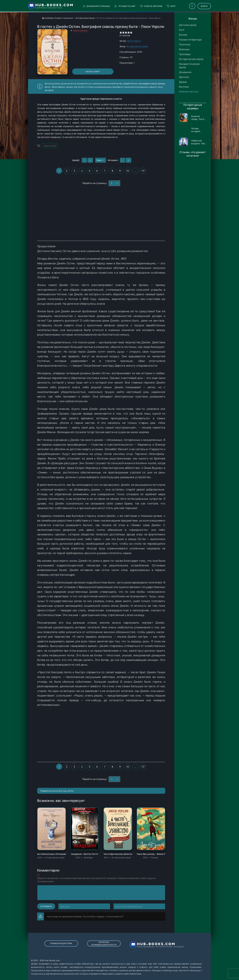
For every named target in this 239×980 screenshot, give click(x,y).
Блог (171, 6)
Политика (185, 44)
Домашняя (185, 72)
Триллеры (185, 54)
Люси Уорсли (134, 41)
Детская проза (188, 25)
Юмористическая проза (189, 66)
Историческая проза (191, 59)
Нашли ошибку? (81, 30)
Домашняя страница (96, 6)
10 (128, 171)
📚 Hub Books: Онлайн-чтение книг (58, 18)
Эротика (184, 77)
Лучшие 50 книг (125, 6)
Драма (183, 82)
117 (143, 171)
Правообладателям (61, 943)
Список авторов (151, 6)
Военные (184, 49)
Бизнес (183, 35)
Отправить (46, 906)
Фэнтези (184, 87)
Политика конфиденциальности (104, 943)
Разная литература (190, 40)
